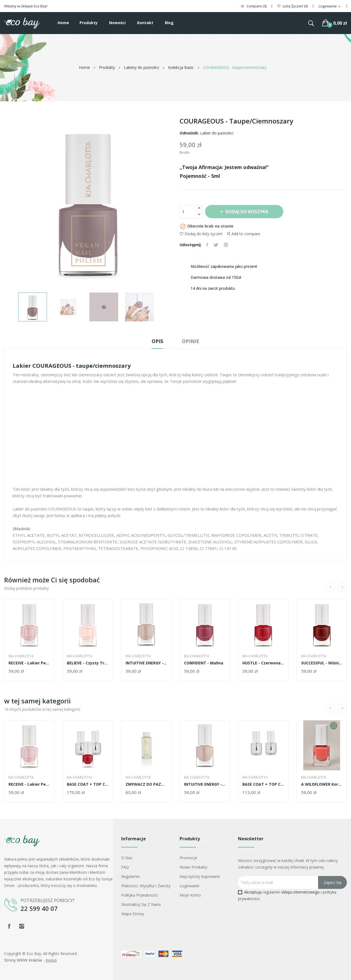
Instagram (22, 926)
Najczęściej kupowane (200, 876)
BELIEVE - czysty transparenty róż (88, 663)
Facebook (9, 926)
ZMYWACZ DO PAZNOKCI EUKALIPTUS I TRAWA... (146, 784)
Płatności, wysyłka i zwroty (146, 886)
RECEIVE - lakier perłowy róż (29, 663)
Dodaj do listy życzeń (201, 234)
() (293, 6)
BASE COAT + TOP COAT (263, 784)
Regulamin (131, 876)
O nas (127, 858)
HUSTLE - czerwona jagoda (263, 663)
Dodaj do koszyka (246, 212)
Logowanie (189, 886)
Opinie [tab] (191, 341)
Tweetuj (216, 245)
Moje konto (190, 895)
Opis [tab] (157, 341)
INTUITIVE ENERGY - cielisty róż (146, 663)
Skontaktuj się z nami (141, 904)
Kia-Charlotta (21, 656)
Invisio (51, 960)
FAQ (125, 867)
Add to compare (244, 234)
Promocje (188, 858)
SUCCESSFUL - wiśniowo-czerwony (322, 663)
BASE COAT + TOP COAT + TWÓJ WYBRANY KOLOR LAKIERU (88, 784)
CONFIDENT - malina (204, 663)
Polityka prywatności (140, 895)
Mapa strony (133, 914)
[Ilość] (188, 212)
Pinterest (226, 245)
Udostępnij (207, 245)
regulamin (271, 892)
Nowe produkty (193, 867)
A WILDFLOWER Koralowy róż (322, 784)
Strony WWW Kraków (23, 960)
